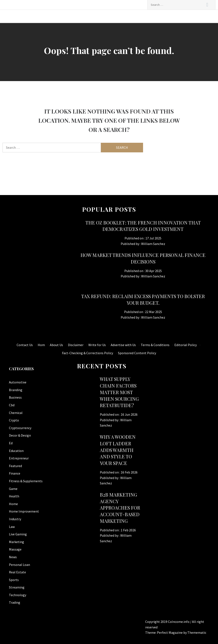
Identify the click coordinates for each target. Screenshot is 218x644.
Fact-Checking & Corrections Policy (87, 353)
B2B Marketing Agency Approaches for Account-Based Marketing (120, 508)
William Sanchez (153, 244)
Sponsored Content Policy (137, 353)
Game (13, 489)
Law (12, 527)
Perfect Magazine (170, 632)
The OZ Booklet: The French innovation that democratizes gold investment (143, 226)
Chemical (16, 413)
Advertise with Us (123, 345)
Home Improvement (24, 511)
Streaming (17, 587)
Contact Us (25, 345)
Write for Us (97, 345)
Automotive (18, 382)
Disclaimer (76, 345)
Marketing (16, 542)
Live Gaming (18, 534)
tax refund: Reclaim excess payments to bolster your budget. (143, 299)
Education (16, 451)
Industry (15, 519)
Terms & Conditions (155, 345)
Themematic (197, 632)
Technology (18, 595)
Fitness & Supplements (26, 481)
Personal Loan (19, 565)
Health (14, 496)
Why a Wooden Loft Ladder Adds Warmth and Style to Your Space (118, 450)
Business (15, 397)
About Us (56, 345)
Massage (15, 549)
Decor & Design (20, 435)
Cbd (12, 405)
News (13, 557)
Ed (11, 443)
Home (13, 504)
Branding (16, 390)
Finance (15, 473)
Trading (15, 602)
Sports (14, 580)
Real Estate (17, 572)
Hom (41, 345)
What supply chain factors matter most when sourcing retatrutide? (119, 392)
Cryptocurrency (20, 428)
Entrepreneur (19, 458)
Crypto (14, 420)
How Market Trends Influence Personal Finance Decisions (143, 258)
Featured (15, 466)
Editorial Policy (186, 345)
